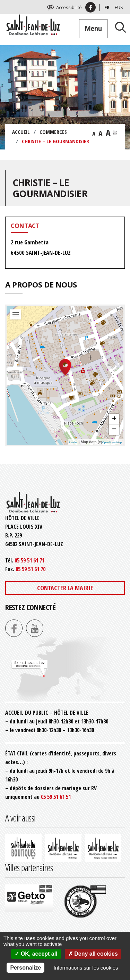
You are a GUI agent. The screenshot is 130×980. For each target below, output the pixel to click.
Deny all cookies (93, 954)
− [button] (114, 430)
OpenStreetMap (112, 442)
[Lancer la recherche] (118, 27)
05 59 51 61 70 (31, 569)
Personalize (25, 968)
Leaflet (73, 442)
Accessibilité (69, 7)
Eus (119, 7)
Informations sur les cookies (86, 968)
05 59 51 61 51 (56, 797)
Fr (107, 7)
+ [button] (114, 419)
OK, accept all (36, 954)
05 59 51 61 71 (29, 560)
